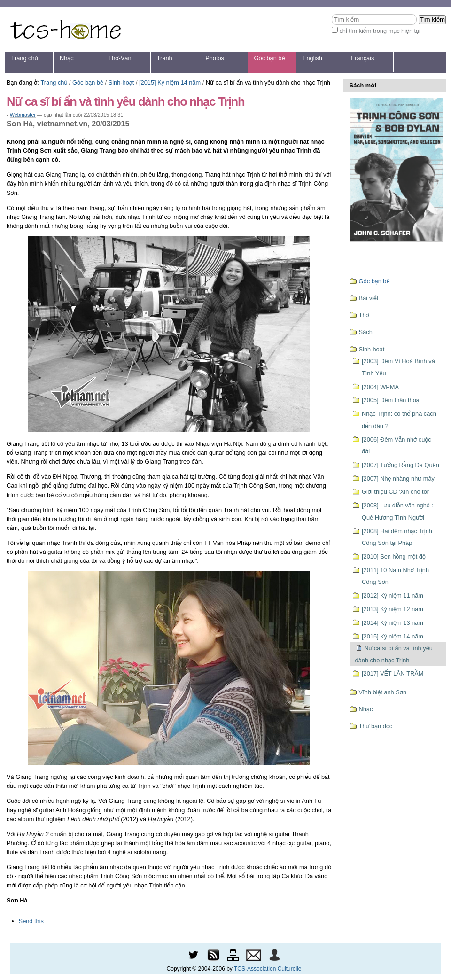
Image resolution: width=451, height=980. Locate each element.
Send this (31, 921)
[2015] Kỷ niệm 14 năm (170, 82)
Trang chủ (25, 58)
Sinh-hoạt (121, 82)
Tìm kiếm (331, 14)
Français (362, 58)
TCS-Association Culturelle (268, 969)
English (312, 58)
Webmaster (23, 115)
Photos (215, 58)
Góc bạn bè (270, 58)
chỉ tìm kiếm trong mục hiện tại (380, 31)
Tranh (165, 58)
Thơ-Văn (120, 58)
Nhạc (67, 58)
